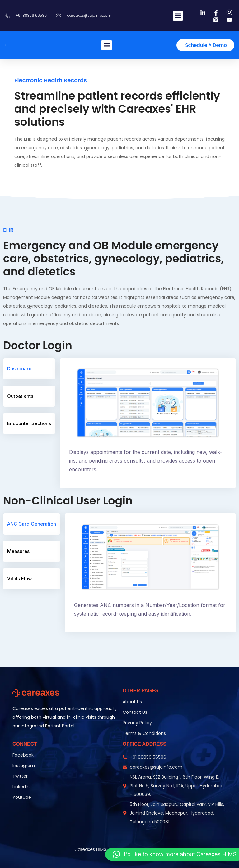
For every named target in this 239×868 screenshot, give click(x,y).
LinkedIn (21, 787)
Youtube (22, 797)
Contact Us (135, 712)
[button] (178, 16)
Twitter (20, 776)
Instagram (24, 766)
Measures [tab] (18, 551)
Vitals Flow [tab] (19, 579)
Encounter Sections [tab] (29, 423)
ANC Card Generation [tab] (32, 524)
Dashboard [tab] (19, 368)
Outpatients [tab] (20, 396)
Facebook (23, 755)
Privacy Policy (137, 723)
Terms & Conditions (144, 733)
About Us (132, 702)
